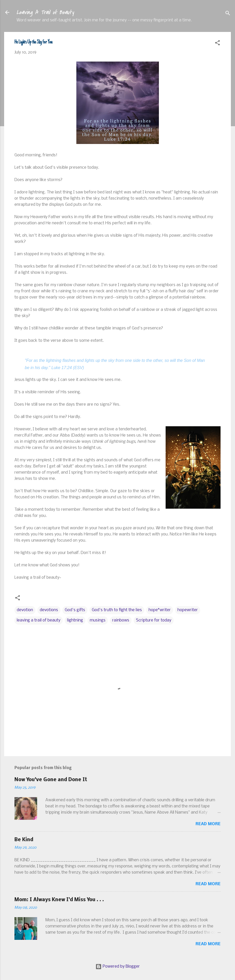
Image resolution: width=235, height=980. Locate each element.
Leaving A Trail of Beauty (45, 12)
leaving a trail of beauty (39, 620)
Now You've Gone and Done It (51, 780)
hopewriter (188, 610)
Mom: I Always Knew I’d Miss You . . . (59, 900)
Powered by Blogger (118, 966)
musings (98, 620)
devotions (49, 610)
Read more (208, 824)
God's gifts (75, 610)
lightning (75, 620)
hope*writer (160, 610)
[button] (217, 44)
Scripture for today (154, 620)
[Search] (228, 14)
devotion (25, 610)
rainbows (121, 620)
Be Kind (24, 840)
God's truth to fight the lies (117, 610)
